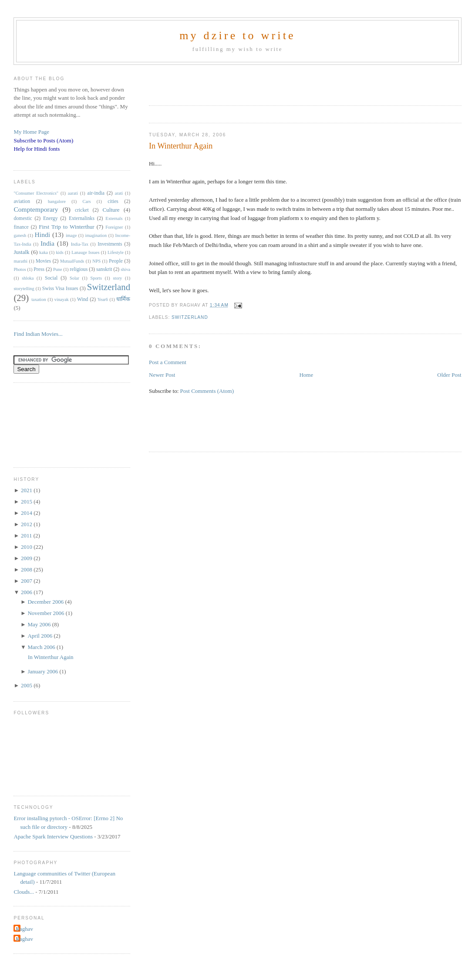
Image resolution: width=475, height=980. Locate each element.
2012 (27, 524)
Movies (43, 261)
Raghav (24, 929)
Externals (114, 218)
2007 (27, 581)
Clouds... (24, 892)
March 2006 (42, 647)
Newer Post (162, 375)
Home (306, 375)
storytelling (24, 289)
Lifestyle (116, 252)
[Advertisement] (251, 82)
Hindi (43, 235)
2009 (27, 558)
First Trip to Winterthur (66, 227)
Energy (51, 218)
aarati (73, 193)
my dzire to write (237, 35)
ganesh (20, 235)
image (71, 235)
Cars (87, 201)
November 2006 (46, 613)
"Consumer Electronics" (36, 193)
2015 (27, 502)
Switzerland (190, 317)
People (116, 261)
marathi (20, 261)
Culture (111, 210)
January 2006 (43, 671)
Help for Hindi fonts (37, 149)
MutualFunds (72, 261)
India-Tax (80, 244)
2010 (27, 547)
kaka (44, 252)
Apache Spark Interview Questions (53, 836)
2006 (27, 592)
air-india (96, 193)
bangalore (57, 201)
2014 (27, 513)
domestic (23, 218)
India (47, 243)
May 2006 (40, 624)
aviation (22, 201)
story (118, 278)
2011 (27, 536)
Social (51, 278)
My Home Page (31, 132)
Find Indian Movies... (38, 334)
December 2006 (46, 602)
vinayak (62, 299)
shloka (28, 278)
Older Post (449, 375)
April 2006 (40, 636)
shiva (125, 269)
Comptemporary (36, 209)
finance (21, 227)
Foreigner (114, 227)
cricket (82, 210)
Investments (110, 244)
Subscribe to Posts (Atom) (43, 140)
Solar (74, 278)
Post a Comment (168, 362)
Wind (83, 299)
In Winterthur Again (181, 146)
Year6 (103, 299)
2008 (27, 569)
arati (119, 193)
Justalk (21, 252)
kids (59, 252)
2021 (27, 490)
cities (113, 201)
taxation (39, 299)
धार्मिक (123, 299)
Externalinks (82, 218)
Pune (58, 269)
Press (39, 269)
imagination (96, 235)
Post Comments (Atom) (207, 391)
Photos (20, 269)
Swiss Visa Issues (60, 289)
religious (79, 269)
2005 (27, 685)
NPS (96, 261)
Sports (96, 278)
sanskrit (104, 269)
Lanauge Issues (85, 252)
